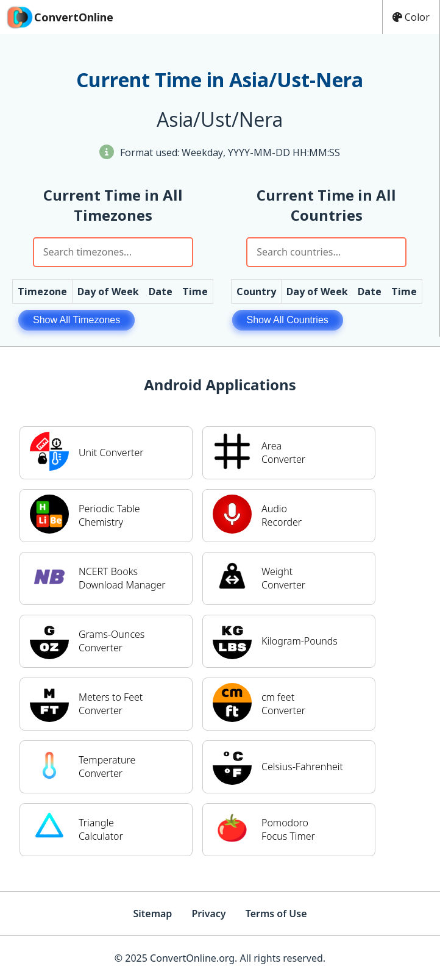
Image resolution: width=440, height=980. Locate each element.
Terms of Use (276, 914)
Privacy (208, 914)
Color (411, 17)
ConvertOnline (59, 17)
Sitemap (152, 914)
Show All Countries (288, 320)
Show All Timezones (76, 320)
